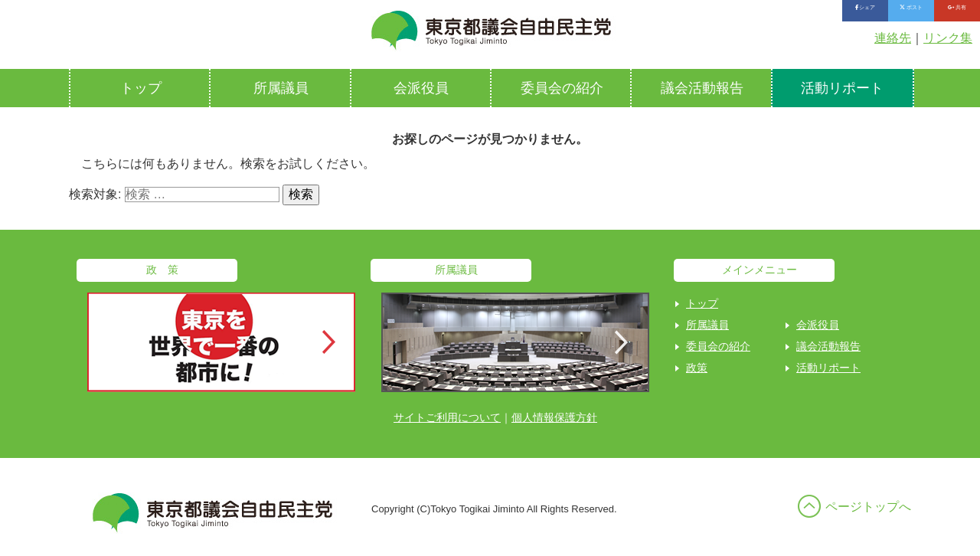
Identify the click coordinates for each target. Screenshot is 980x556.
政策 (697, 368)
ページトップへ (868, 507)
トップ (141, 88)
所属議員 (281, 88)
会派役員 (421, 88)
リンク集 (948, 38)
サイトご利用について (447, 417)
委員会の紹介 (562, 88)
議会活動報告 (702, 88)
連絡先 (893, 38)
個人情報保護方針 (554, 417)
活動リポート (842, 88)
